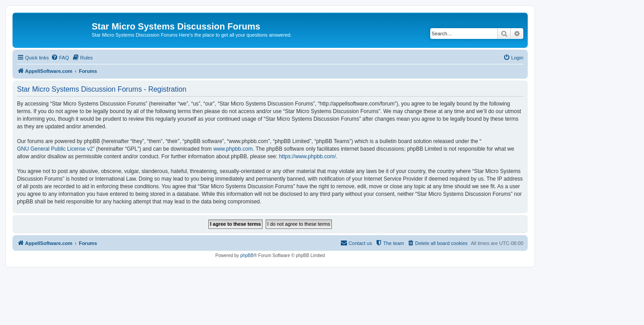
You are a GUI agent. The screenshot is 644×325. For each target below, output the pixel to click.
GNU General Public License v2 (55, 149)
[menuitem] (60, 58)
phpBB (247, 255)
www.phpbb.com (233, 149)
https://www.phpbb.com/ (307, 156)
